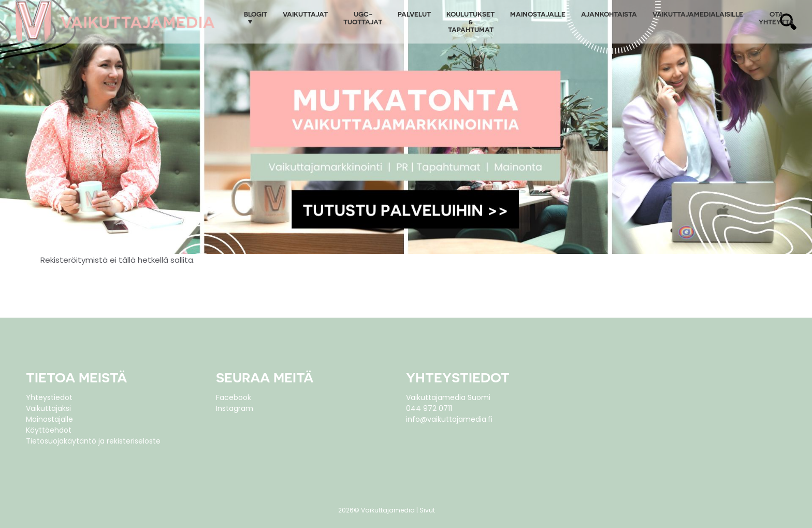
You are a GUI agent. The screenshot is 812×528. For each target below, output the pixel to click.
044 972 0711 (429, 408)
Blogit (256, 14)
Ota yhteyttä (776, 18)
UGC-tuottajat (363, 18)
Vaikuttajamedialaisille (698, 14)
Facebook (234, 397)
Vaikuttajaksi (48, 408)
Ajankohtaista (609, 14)
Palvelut (414, 14)
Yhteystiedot (49, 397)
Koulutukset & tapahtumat (470, 22)
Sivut (427, 510)
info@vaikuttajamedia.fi (449, 419)
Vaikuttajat (305, 14)
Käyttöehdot (49, 430)
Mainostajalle (538, 14)
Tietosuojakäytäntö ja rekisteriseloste (93, 441)
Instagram (235, 408)
